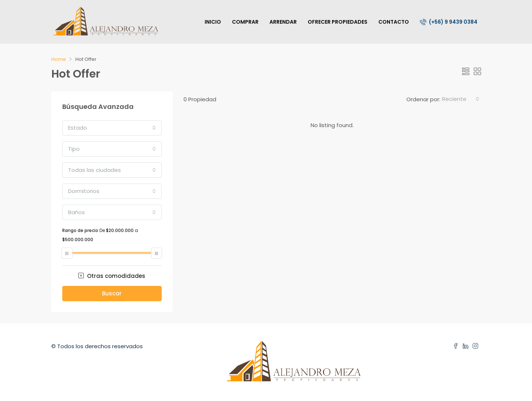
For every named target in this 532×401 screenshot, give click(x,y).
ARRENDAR (283, 22)
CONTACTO (394, 22)
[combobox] (461, 99)
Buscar (112, 293)
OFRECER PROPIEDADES (338, 22)
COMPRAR (245, 22)
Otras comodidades (112, 276)
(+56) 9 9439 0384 (449, 22)
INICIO (213, 22)
